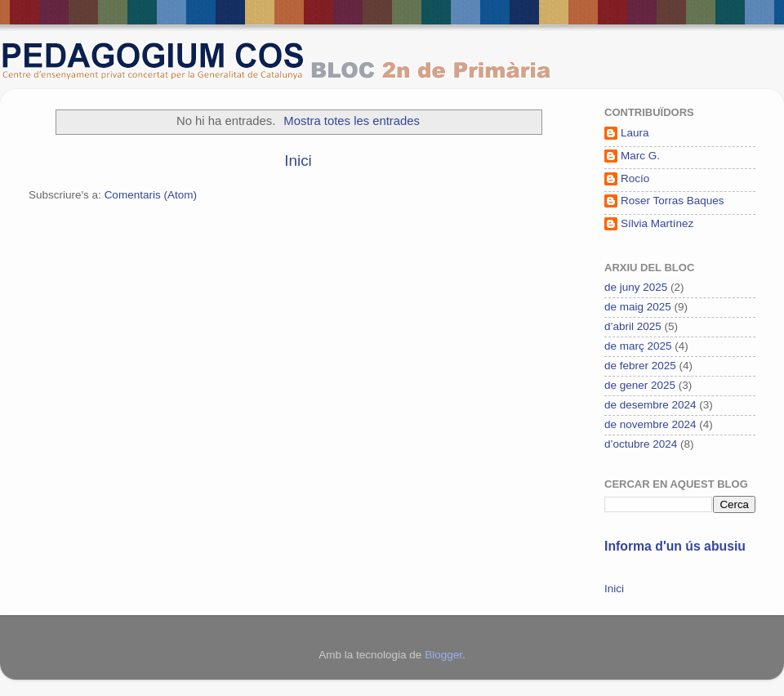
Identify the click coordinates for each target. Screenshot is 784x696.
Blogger (443, 655)
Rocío (635, 178)
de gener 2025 (640, 385)
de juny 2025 (636, 287)
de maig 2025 (638, 307)
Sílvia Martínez (657, 223)
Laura (635, 133)
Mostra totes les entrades (352, 121)
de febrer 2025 (640, 366)
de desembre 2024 (650, 405)
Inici (298, 161)
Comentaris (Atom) (151, 195)
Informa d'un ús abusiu (675, 546)
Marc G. (640, 156)
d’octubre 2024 (641, 444)
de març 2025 (638, 346)
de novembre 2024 (650, 424)
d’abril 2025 (633, 326)
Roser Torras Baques (673, 201)
